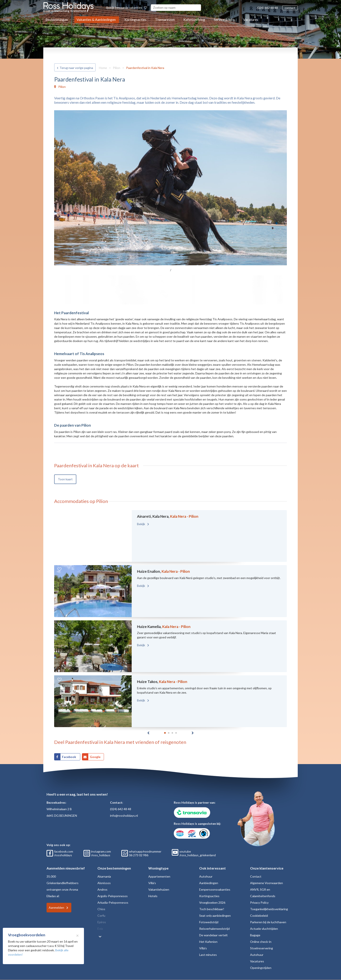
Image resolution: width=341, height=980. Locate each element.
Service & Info (224, 19)
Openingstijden (261, 968)
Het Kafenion (208, 942)
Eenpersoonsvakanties (215, 889)
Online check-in (261, 942)
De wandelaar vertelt (213, 935)
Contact (256, 876)
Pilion (117, 68)
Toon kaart (65, 479)
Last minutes (208, 955)
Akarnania (104, 876)
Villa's (152, 883)
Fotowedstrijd (209, 922)
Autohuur (206, 876)
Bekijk (141, 524)
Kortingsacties (135, 19)
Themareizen (165, 19)
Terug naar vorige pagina (76, 68)
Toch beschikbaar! (212, 909)
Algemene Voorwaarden (267, 883)
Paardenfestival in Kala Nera (145, 68)
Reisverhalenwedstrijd (214, 929)
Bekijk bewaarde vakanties (127, 8)
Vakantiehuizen (159, 889)
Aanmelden (56, 907)
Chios (101, 909)
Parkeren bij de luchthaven (268, 922)
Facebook (69, 757)
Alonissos (104, 883)
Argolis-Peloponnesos (113, 896)
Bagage (255, 935)
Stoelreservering (262, 948)
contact (290, 8)
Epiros (102, 922)
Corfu (101, 916)
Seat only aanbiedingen (215, 916)
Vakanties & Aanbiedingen (96, 19)
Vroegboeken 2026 (212, 902)
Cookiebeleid (259, 916)
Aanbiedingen (209, 883)
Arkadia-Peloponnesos (113, 902)
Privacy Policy (259, 902)
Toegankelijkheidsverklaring (269, 909)
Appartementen (159, 876)
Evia (100, 929)
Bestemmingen (57, 19)
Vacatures (251, 19)
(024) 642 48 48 (267, 8)
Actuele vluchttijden (264, 929)
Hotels (153, 896)
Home (103, 68)
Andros (102, 889)
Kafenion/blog (194, 19)
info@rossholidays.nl (124, 816)
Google (95, 757)
